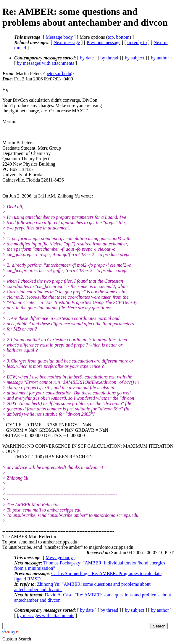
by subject (134, 58)
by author (160, 58)
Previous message (104, 42)
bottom (123, 37)
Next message (67, 42)
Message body (59, 37)
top (111, 37)
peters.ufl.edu (58, 73)
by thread (109, 58)
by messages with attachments (45, 63)
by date (87, 58)
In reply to (137, 42)
